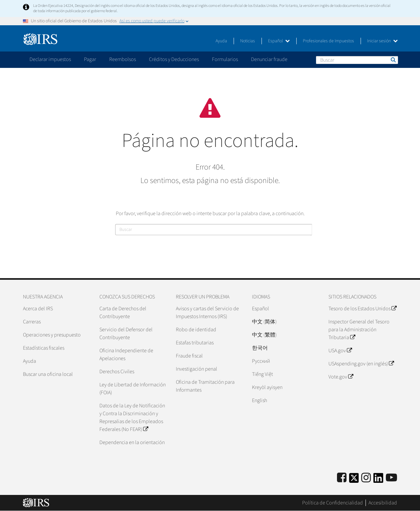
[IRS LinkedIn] (378, 480)
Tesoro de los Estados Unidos (362, 309)
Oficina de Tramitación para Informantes (205, 386)
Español (279, 41)
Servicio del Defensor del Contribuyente (126, 334)
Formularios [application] (225, 59)
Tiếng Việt (262, 374)
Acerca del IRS (38, 309)
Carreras (32, 322)
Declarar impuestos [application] (50, 59)
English (260, 400)
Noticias (248, 41)
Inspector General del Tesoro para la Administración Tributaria (359, 330)
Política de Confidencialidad (333, 503)
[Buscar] (357, 60)
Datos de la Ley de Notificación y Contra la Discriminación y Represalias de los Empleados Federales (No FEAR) (132, 418)
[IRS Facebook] (342, 478)
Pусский (261, 361)
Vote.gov (341, 377)
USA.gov (340, 351)
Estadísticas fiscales (44, 348)
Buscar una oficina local (48, 374)
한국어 (260, 348)
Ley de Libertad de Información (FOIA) (133, 389)
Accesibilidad (383, 503)
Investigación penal (197, 369)
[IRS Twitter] (354, 480)
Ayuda (221, 41)
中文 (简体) (264, 322)
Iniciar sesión (382, 41)
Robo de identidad (196, 330)
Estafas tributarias (195, 343)
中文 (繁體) (264, 335)
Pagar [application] (90, 59)
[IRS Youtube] (391, 478)
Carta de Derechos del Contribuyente (123, 313)
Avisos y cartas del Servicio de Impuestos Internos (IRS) (207, 313)
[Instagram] (366, 478)
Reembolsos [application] (123, 59)
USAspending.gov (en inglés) (361, 364)
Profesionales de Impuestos (328, 41)
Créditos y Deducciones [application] (174, 59)
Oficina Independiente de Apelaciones (126, 355)
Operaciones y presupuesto (52, 335)
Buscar (393, 60)
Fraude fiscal (189, 356)
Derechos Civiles (117, 372)
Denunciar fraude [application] (269, 59)
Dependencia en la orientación (132, 442)
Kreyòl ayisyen (267, 387)
